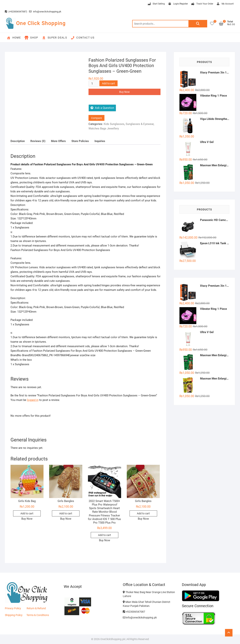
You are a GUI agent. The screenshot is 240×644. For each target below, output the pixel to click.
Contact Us (82, 38)
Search (198, 24)
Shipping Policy (14, 615)
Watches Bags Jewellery (104, 128)
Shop (31, 38)
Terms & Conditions (38, 615)
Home (14, 38)
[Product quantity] (94, 84)
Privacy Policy (13, 608)
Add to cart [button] (27, 513)
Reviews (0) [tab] (38, 141)
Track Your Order (202, 4)
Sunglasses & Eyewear (140, 124)
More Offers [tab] (58, 141)
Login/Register (178, 4)
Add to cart (108, 83)
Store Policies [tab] (80, 141)
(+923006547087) (16, 12)
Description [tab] (18, 141)
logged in (33, 400)
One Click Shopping (41, 23)
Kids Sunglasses (114, 124)
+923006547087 (134, 612)
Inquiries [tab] (100, 141)
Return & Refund (36, 608)
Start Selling (156, 4)
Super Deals (54, 38)
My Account (225, 4)
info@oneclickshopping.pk (45, 12)
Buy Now (124, 92)
